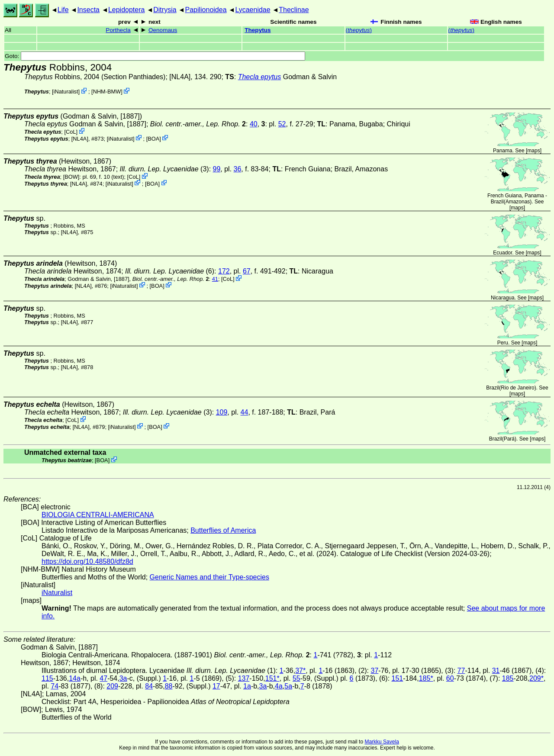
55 (296, 678)
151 (398, 678)
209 (112, 686)
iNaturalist (66, 92)
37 (375, 671)
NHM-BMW (107, 92)
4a (279, 686)
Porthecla (118, 30)
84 (149, 686)
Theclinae (294, 10)
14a (75, 678)
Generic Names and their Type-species (209, 577)
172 (224, 271)
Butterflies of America (223, 530)
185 (508, 678)
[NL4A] (180, 77)
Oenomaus (163, 30)
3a (123, 678)
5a (288, 686)
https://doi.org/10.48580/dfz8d (87, 561)
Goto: (155, 56)
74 (55, 686)
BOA (153, 138)
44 (245, 412)
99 (217, 169)
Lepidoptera (127, 10)
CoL (71, 132)
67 (247, 271)
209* (536, 678)
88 (169, 686)
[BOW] (71, 177)
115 (47, 678)
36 (238, 169)
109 (222, 412)
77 (461, 671)
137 (244, 678)
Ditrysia (165, 10)
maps (533, 151)
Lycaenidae (253, 10)
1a (247, 686)
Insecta (88, 10)
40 (254, 124)
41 (215, 279)
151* (272, 678)
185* (426, 678)
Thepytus (258, 30)
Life (63, 10)
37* (300, 671)
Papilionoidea (206, 10)
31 (496, 671)
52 (282, 124)
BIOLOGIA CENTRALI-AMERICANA (98, 515)
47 (103, 678)
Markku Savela (382, 742)
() (359, 30)
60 (450, 678)
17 (216, 686)
